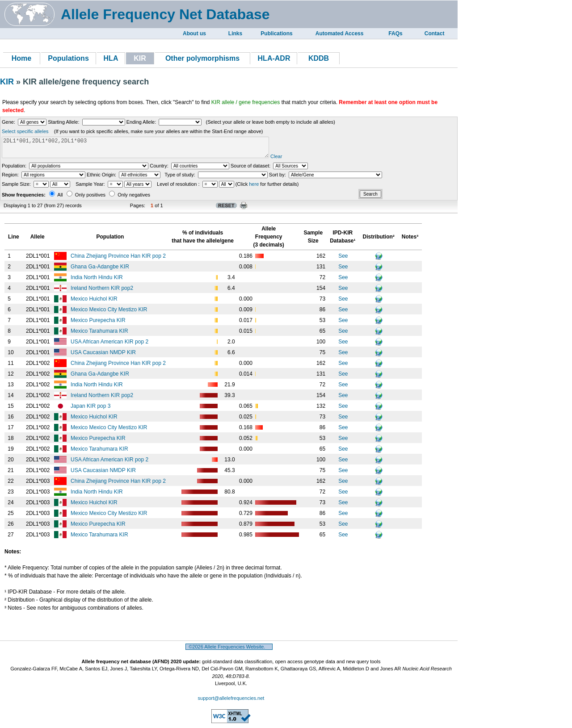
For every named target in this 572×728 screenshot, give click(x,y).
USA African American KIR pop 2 (110, 346)
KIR (8, 82)
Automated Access (340, 33)
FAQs (395, 33)
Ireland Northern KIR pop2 (103, 292)
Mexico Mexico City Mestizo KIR (110, 314)
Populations (68, 58)
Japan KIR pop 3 (91, 410)
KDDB (319, 58)
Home (21, 58)
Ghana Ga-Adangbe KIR (101, 271)
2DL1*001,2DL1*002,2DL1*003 (149, 149)
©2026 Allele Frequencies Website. (229, 651)
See (343, 260)
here (254, 188)
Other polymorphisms (202, 58)
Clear (304, 160)
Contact (435, 33)
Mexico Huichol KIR (95, 303)
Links (235, 33)
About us (194, 33)
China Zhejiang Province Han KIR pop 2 (119, 260)
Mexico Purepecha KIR (99, 324)
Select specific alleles (25, 131)
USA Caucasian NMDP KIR (104, 356)
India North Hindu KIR (97, 281)
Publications (276, 33)
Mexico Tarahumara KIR (100, 335)
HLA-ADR (274, 58)
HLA (111, 58)
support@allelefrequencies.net (231, 702)
